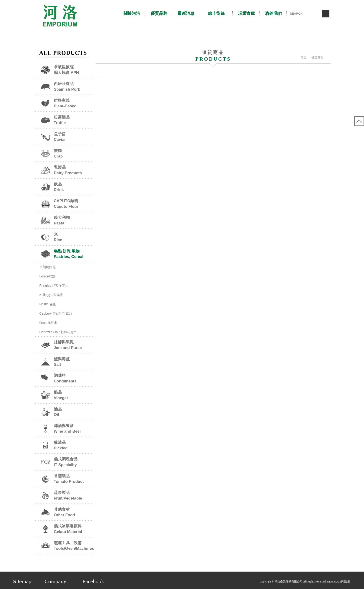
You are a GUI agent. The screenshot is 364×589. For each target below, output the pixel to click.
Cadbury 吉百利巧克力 (56, 313)
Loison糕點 (47, 276)
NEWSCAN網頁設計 (338, 580)
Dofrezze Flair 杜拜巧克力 (58, 332)
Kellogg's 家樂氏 (51, 295)
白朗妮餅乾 (48, 267)
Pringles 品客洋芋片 (54, 286)
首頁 (303, 58)
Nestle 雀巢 (48, 304)
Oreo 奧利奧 (48, 323)
